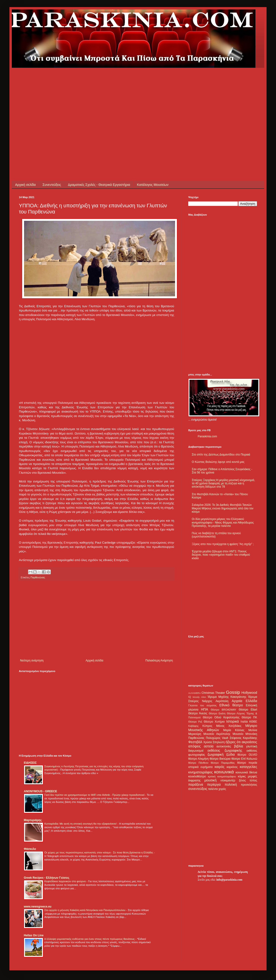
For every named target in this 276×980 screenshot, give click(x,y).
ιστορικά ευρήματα (200, 767)
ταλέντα (213, 789)
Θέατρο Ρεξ (195, 722)
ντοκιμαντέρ (228, 780)
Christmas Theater (213, 693)
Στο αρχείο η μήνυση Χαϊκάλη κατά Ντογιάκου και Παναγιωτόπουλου (85, 910)
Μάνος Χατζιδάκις (229, 726)
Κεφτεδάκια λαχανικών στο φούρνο (65, 881)
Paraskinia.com (207, 436)
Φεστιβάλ (195, 742)
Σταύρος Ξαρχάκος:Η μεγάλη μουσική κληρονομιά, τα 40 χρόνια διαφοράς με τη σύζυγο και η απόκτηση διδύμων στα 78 (223, 484)
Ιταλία (244, 722)
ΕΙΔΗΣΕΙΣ (30, 763)
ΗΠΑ (205, 709)
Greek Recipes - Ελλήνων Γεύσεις (47, 878)
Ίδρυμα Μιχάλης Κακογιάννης (227, 697)
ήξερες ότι (233, 742)
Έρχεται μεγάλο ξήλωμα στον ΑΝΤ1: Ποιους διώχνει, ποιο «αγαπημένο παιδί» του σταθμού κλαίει (221, 555)
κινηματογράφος (201, 772)
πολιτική (231, 784)
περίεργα (214, 784)
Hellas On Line (34, 935)
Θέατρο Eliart (248, 710)
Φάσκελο (30, 849)
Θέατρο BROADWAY (224, 710)
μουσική (211, 780)
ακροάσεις (249, 742)
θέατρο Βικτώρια (220, 759)
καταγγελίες (248, 767)
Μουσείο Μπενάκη (245, 734)
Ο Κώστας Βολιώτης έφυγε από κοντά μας (218, 462)
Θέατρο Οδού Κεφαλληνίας (221, 717)
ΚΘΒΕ (253, 722)
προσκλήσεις (249, 785)
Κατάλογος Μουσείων (153, 185)
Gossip (233, 692)
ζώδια (230, 754)
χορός (222, 789)
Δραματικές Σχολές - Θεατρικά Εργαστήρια (99, 185)
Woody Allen (199, 697)
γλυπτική (252, 746)
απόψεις (194, 746)
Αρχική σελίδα (25, 185)
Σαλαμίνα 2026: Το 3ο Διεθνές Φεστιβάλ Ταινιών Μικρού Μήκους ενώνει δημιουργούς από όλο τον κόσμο (223, 508)
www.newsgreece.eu (38, 907)
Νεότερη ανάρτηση (32, 660)
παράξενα (196, 784)
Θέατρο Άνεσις (198, 713)
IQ (190, 697)
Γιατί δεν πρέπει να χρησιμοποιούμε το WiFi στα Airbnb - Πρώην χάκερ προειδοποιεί (95, 795)
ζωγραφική (216, 754)
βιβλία (238, 746)
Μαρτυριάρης (33, 820)
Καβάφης (193, 726)
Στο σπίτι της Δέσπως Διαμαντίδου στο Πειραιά (221, 455)
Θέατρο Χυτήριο (214, 722)
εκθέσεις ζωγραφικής (225, 750)
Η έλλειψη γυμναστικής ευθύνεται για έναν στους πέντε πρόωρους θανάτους (90, 939)
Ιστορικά (232, 721)
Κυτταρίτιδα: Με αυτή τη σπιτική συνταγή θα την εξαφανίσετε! (81, 824)
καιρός (220, 767)
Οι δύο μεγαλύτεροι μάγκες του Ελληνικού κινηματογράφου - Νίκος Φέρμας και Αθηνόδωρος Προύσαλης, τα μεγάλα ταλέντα (223, 522)
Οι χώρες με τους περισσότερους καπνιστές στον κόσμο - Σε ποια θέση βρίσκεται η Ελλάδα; (99, 852)
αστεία (209, 746)
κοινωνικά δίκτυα (246, 772)
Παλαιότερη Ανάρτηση (159, 660)
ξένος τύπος (248, 780)
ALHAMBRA (194, 693)
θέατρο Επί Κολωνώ (244, 759)
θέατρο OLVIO (247, 755)
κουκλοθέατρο (197, 776)
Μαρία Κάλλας (234, 730)
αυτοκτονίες (224, 746)
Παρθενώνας (38, 577)
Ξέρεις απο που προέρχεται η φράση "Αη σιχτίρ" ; (223, 544)
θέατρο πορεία (247, 763)
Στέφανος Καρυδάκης (243, 738)
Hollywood (249, 693)
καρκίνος (232, 767)
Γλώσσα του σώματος (203, 705)
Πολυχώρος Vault (217, 738)
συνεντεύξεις (198, 789)
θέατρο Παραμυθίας (223, 763)
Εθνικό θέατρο (231, 705)
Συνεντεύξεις (52, 185)
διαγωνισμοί (196, 751)
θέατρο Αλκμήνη (199, 759)
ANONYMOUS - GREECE (40, 791)
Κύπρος (207, 726)
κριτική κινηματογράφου (222, 776)
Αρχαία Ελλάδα (244, 701)
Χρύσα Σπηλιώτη (214, 742)
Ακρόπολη (222, 701)
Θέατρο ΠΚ (249, 717)
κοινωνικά (224, 772)
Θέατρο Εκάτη (217, 713)
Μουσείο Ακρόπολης (217, 734)
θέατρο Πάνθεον (198, 763)
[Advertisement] (100, 101)
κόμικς (242, 776)
